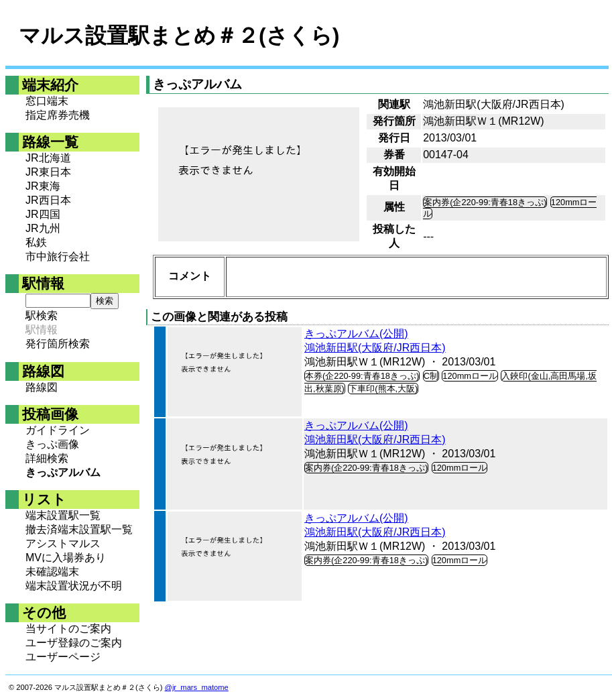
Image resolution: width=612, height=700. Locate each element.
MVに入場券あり (66, 558)
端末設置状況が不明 (74, 586)
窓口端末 (47, 101)
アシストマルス (63, 543)
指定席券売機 (58, 115)
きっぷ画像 (52, 444)
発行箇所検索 (58, 344)
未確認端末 (52, 572)
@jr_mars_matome (197, 687)
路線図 (42, 387)
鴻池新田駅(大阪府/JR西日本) (375, 348)
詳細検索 (47, 458)
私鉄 (36, 242)
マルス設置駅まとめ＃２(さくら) (179, 36)
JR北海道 (48, 158)
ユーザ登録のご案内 (74, 643)
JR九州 (43, 228)
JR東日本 (48, 172)
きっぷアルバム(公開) (356, 334)
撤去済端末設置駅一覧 (79, 529)
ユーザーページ (63, 657)
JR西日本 (48, 200)
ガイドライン (58, 430)
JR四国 (43, 214)
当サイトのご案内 (68, 629)
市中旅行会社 (58, 256)
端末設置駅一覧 (63, 515)
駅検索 (42, 315)
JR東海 (43, 186)
